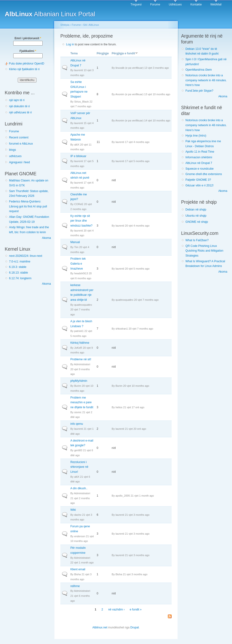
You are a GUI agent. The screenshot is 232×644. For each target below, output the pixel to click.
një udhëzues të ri (20, 112)
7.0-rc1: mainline (20, 262)
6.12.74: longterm (20, 278)
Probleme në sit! (81, 359)
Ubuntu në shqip (196, 216)
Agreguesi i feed (19, 162)
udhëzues (15, 156)
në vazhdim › (116, 610)
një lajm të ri (17, 100)
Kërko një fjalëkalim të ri (24, 69)
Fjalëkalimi (28, 51)
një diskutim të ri (19, 106)
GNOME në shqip (197, 222)
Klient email (78, 569)
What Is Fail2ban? (197, 240)
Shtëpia (65, 25)
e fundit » (136, 610)
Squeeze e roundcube (199, 169)
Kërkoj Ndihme (80, 343)
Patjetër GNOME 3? (198, 180)
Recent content (19, 137)
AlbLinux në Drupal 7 (199, 163)
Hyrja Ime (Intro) (196, 136)
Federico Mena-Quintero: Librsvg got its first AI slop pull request (28, 206)
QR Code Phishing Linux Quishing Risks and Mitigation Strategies (204, 251)
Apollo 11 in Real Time (200, 152)
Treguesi (136, 4)
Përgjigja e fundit (125, 53)
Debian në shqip (196, 210)
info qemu (77, 424)
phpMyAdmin (79, 381)
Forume (155, 4)
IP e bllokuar (78, 156)
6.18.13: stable (18, 273)
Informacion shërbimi (199, 157)
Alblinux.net (100, 627)
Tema (74, 53)
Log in (70, 44)
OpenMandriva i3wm (199, 70)
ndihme (75, 586)
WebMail (216, 4)
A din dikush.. (79, 488)
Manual (75, 242)
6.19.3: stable (18, 267)
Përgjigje (103, 53)
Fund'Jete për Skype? (199, 91)
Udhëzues (175, 4)
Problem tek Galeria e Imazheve (78, 264)
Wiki (73, 510)
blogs (12, 150)
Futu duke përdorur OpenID (27, 64)
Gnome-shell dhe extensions (204, 174)
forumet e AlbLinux (21, 144)
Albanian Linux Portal (50, 14)
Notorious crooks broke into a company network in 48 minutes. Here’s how (206, 80)
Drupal (134, 627)
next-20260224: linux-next (26, 256)
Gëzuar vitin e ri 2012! (199, 185)
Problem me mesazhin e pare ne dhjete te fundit (82, 402)
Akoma (46, 238)
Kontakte (196, 4)
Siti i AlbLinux (91, 25)
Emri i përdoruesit (28, 38)
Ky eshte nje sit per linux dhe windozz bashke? (81, 221)
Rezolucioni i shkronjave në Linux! (79, 467)
